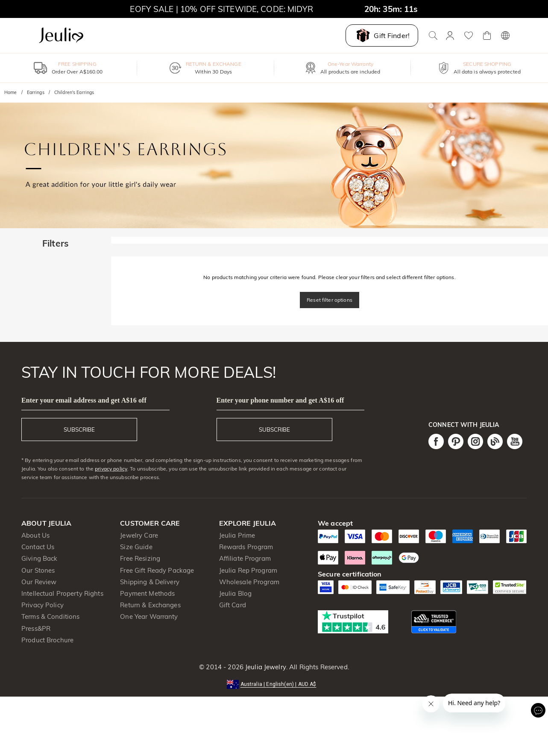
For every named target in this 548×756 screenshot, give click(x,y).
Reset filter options (330, 300)
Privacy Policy (42, 605)
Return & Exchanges (150, 605)
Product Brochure (47, 640)
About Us (35, 535)
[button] (274, 684)
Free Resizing (140, 558)
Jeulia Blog (235, 593)
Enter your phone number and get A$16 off (280, 400)
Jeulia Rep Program (248, 570)
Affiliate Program (245, 558)
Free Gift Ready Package (157, 570)
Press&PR (36, 628)
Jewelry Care (139, 535)
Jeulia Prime (237, 535)
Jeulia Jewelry (265, 667)
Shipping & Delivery (150, 582)
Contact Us (38, 547)
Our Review (39, 582)
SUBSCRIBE (79, 429)
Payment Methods (147, 593)
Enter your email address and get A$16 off (84, 400)
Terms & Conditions (50, 616)
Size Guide (136, 547)
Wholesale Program (249, 582)
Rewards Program (246, 547)
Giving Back (39, 558)
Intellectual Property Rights (62, 593)
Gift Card (233, 605)
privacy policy (111, 469)
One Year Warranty (149, 616)
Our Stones (38, 570)
